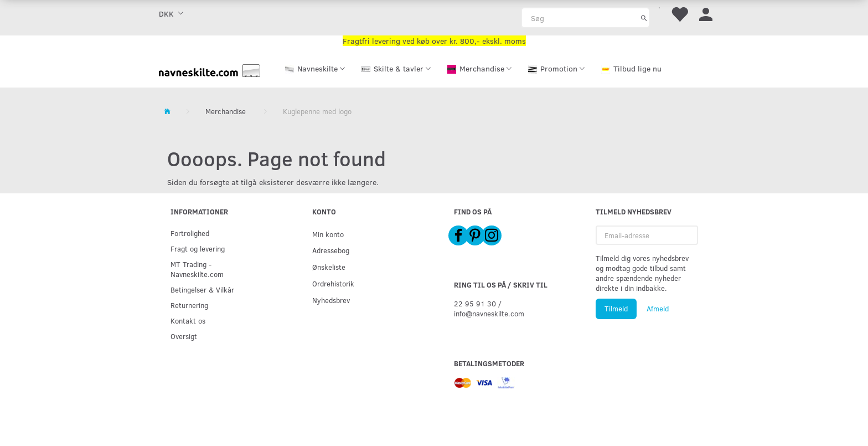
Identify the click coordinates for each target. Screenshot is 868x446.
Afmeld (658, 309)
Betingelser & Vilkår (202, 289)
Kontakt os (188, 321)
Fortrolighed (190, 233)
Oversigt (184, 336)
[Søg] (644, 18)
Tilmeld (616, 309)
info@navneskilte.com (489, 313)
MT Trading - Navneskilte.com (197, 269)
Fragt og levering (198, 248)
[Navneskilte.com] (210, 70)
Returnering (189, 305)
